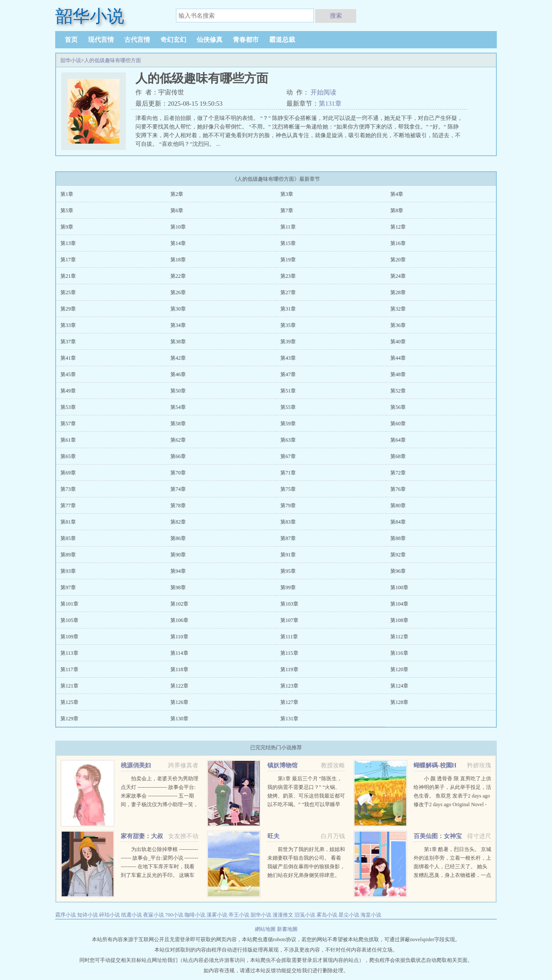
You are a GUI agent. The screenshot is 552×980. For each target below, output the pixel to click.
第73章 (68, 489)
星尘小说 (349, 915)
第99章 (288, 587)
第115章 (289, 653)
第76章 (398, 489)
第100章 (399, 587)
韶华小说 (71, 60)
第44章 (398, 358)
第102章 (179, 604)
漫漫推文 (283, 915)
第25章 (68, 292)
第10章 (178, 227)
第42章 (178, 358)
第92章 (398, 555)
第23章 (288, 276)
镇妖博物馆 (282, 765)
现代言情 (101, 40)
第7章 (287, 210)
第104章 (399, 604)
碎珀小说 (110, 915)
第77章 (68, 506)
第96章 (398, 571)
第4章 (397, 194)
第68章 (398, 456)
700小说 (174, 915)
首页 (71, 40)
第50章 (178, 391)
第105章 (69, 620)
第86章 (178, 538)
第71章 (288, 473)
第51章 (288, 391)
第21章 (68, 276)
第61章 (68, 440)
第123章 (289, 686)
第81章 (68, 522)
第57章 (68, 424)
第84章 (398, 522)
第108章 (399, 620)
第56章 (398, 407)
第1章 (67, 194)
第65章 (68, 456)
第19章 (288, 260)
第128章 (399, 702)
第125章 (69, 702)
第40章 (398, 342)
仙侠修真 (210, 40)
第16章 (398, 243)
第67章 (288, 456)
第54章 (178, 407)
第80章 (398, 506)
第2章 (177, 194)
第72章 (398, 473)
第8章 (397, 210)
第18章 (178, 260)
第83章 (288, 522)
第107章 (289, 620)
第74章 (178, 489)
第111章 (289, 637)
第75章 (288, 489)
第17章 (68, 260)
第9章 (67, 227)
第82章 (178, 522)
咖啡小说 (195, 915)
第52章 (398, 391)
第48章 (398, 374)
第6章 (177, 210)
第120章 (399, 669)
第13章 (68, 243)
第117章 (69, 669)
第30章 (178, 309)
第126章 (179, 702)
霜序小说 (66, 915)
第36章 (398, 325)
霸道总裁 (282, 40)
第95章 (288, 571)
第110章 (179, 637)
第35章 (288, 325)
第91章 (288, 555)
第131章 (330, 104)
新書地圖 (287, 929)
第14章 (178, 243)
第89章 (68, 555)
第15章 (288, 243)
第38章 (178, 342)
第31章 (288, 309)
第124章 (399, 686)
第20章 (398, 260)
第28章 (398, 292)
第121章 (69, 686)
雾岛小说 (327, 915)
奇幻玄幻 (173, 40)
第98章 (178, 587)
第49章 (68, 391)
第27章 (288, 292)
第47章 (288, 374)
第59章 (288, 424)
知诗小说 (88, 915)
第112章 (399, 637)
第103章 (289, 604)
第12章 (398, 227)
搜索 (336, 16)
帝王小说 (239, 915)
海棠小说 (371, 915)
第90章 (178, 555)
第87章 (288, 538)
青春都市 (246, 40)
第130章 (179, 719)
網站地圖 (266, 929)
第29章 (68, 309)
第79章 (288, 506)
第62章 (178, 440)
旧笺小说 (305, 915)
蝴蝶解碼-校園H (435, 765)
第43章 (288, 358)
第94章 (178, 571)
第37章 (68, 342)
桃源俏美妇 (136, 765)
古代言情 (137, 40)
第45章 (68, 374)
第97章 (68, 587)
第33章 (68, 325)
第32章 (398, 309)
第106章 (179, 620)
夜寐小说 (154, 915)
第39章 (288, 342)
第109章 (69, 637)
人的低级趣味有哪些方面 (113, 60)
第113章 (69, 653)
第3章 (287, 194)
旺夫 (273, 836)
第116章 (399, 653)
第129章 (69, 719)
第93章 (68, 571)
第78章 (178, 506)
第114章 (179, 653)
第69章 (68, 473)
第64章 (398, 440)
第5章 (67, 210)
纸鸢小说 (132, 915)
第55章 (288, 407)
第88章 (398, 538)
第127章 (289, 702)
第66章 (178, 456)
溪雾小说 (217, 915)
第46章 (178, 374)
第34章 (178, 325)
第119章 (289, 669)
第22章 (178, 276)
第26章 (178, 292)
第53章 (68, 407)
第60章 (398, 424)
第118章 (179, 669)
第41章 (68, 358)
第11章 (288, 227)
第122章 (179, 686)
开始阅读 (323, 92)
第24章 (398, 276)
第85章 (68, 538)
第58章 (178, 424)
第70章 (178, 473)
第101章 (69, 604)
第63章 (288, 440)
